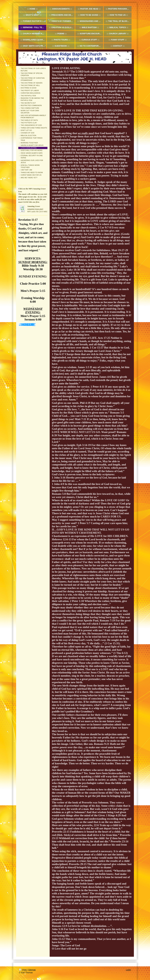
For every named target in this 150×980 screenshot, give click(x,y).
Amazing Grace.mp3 (35, 209)
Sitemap (32, 970)
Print (23, 970)
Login (128, 970)
